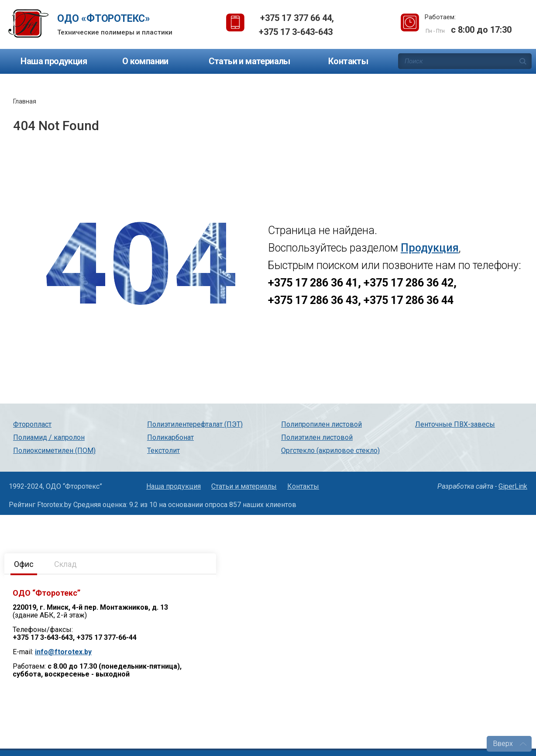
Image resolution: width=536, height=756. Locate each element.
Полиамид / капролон (49, 437)
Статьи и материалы (249, 61)
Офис (24, 564)
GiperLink (513, 486)
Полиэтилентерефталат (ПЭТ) (195, 424)
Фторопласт (32, 424)
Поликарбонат (170, 437)
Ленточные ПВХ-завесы (455, 424)
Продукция (430, 248)
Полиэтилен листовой (317, 437)
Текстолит (163, 450)
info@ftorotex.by (63, 652)
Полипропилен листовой (321, 424)
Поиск (523, 61)
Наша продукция (54, 61)
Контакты (348, 61)
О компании (145, 61)
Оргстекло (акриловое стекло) (330, 450)
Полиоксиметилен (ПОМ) (54, 450)
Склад (65, 564)
